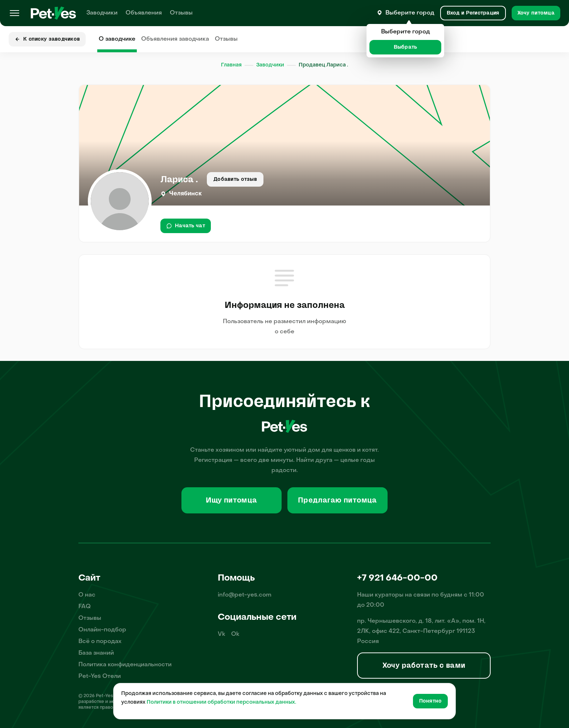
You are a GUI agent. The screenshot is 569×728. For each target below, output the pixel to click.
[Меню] (15, 13)
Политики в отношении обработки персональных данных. (221, 702)
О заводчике (117, 39)
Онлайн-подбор (102, 630)
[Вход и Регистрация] (473, 13)
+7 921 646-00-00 (397, 578)
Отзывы (181, 13)
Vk (222, 634)
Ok (235, 634)
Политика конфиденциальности (125, 665)
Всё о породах (100, 642)
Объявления (144, 13)
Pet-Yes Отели (100, 676)
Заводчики (102, 13)
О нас (87, 595)
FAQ (85, 607)
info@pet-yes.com (245, 595)
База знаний (96, 653)
